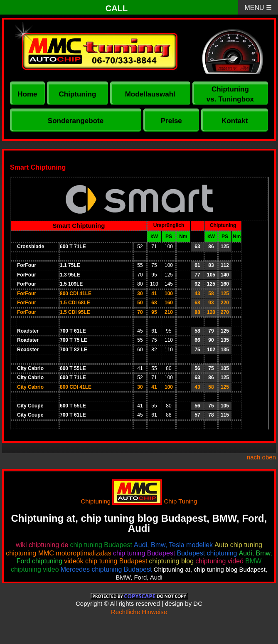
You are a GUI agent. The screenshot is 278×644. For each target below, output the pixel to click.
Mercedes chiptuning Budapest (106, 569)
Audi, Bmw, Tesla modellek (173, 545)
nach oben (261, 457)
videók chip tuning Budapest (106, 561)
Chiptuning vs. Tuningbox (230, 94)
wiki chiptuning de (42, 545)
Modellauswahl (150, 94)
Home (27, 94)
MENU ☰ (258, 8)
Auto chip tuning (238, 545)
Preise (171, 121)
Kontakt (235, 121)
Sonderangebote (76, 121)
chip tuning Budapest (101, 545)
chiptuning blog (172, 561)
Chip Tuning (181, 501)
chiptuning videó (219, 561)
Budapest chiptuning (207, 553)
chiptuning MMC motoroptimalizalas (58, 553)
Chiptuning (78, 94)
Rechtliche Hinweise (139, 612)
